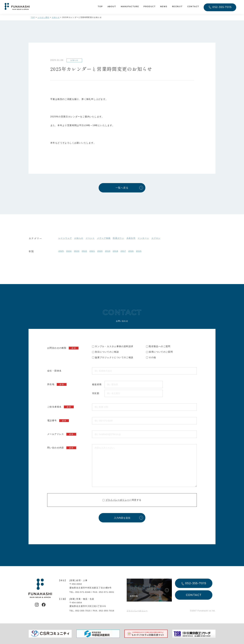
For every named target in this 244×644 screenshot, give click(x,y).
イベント (90, 238)
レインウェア (65, 238)
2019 (108, 251)
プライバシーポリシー (117, 500)
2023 (77, 251)
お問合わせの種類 (63, 348)
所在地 (57, 384)
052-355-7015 (222, 7)
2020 (100, 251)
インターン (143, 238)
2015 (139, 251)
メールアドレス (62, 434)
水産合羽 (131, 238)
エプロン (156, 238)
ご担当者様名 (60, 407)
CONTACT (193, 7)
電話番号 (58, 421)
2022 (84, 251)
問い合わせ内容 (62, 448)
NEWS (164, 7)
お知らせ (79, 238)
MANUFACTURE (130, 7)
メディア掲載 (104, 238)
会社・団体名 (54, 371)
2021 (92, 251)
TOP (100, 7)
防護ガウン (118, 238)
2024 (69, 251)
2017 (123, 251)
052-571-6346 (83, 592)
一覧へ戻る (122, 188)
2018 (116, 251)
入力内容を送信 (122, 518)
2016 (131, 251)
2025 (61, 251)
